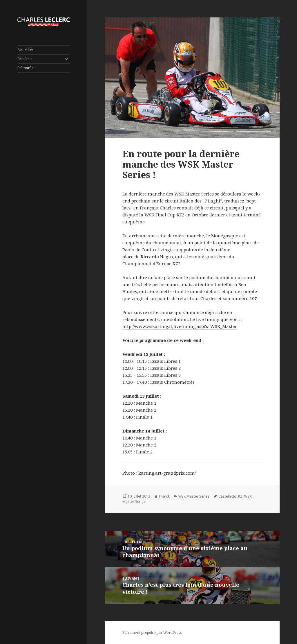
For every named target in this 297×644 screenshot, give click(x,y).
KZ (240, 496)
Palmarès (25, 68)
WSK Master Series (194, 496)
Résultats (25, 59)
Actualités (26, 50)
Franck (164, 496)
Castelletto (227, 496)
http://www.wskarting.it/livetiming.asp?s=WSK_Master (180, 326)
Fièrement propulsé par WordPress (152, 633)
